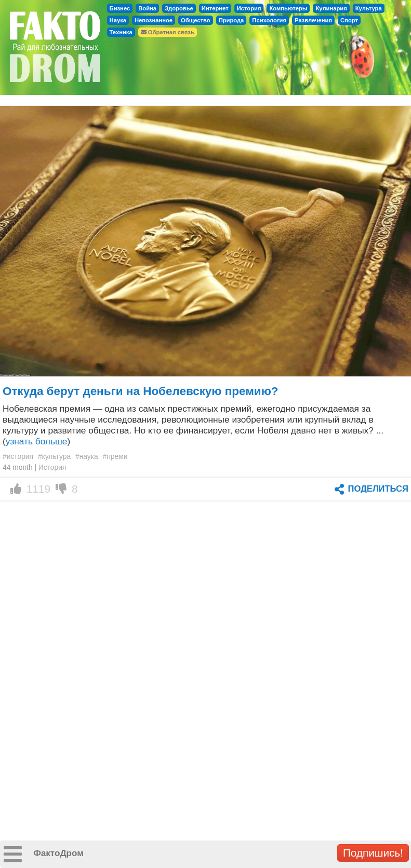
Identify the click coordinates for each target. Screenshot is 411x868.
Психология (269, 20)
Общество (196, 20)
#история (18, 456)
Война (147, 8)
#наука (87, 456)
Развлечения (313, 20)
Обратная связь (168, 32)
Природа (231, 20)
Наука (118, 20)
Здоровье (179, 8)
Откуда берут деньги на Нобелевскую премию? (141, 391)
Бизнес (120, 8)
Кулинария (331, 8)
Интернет (215, 8)
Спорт (349, 20)
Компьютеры (288, 8)
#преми (115, 456)
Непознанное (154, 20)
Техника (121, 32)
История (249, 8)
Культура (369, 8)
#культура (54, 456)
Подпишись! (373, 853)
